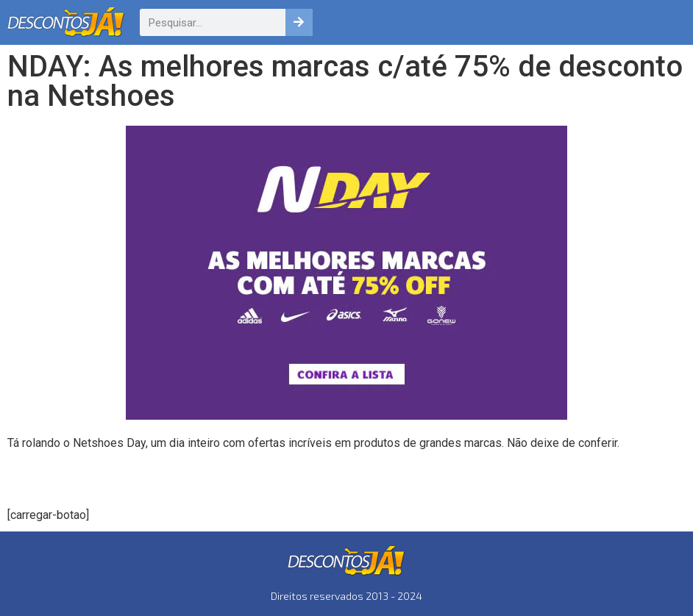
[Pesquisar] (299, 22)
